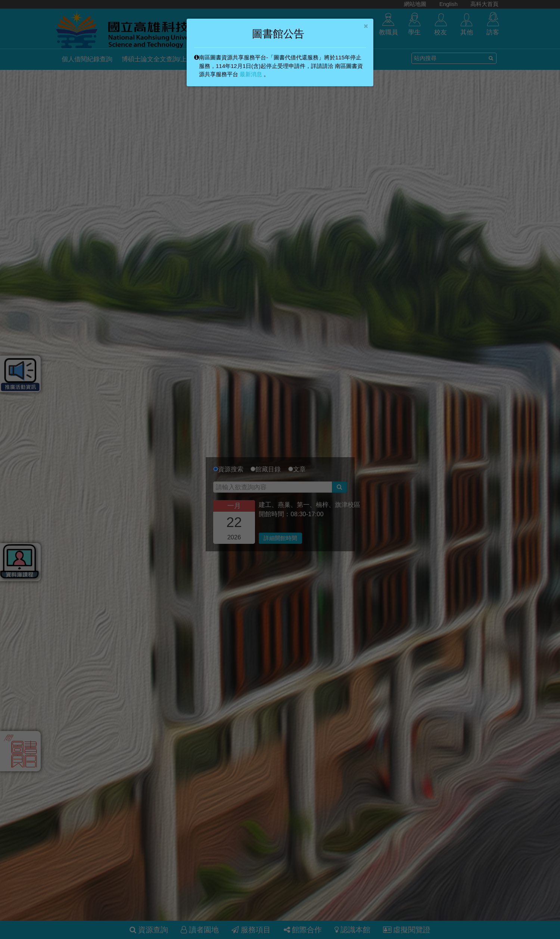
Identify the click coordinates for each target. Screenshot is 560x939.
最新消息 (251, 74)
